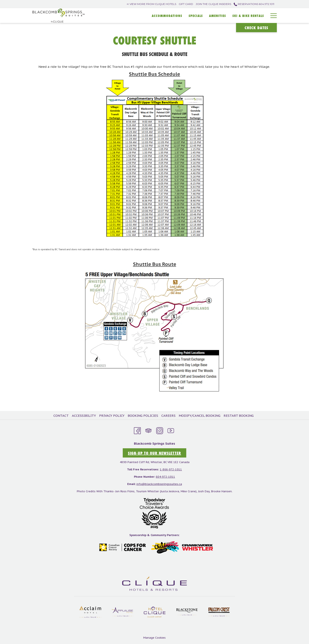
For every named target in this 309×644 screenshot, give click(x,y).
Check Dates (256, 28)
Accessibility (84, 416)
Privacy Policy (112, 416)
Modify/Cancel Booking (200, 416)
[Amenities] (218, 16)
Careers (168, 416)
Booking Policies (143, 416)
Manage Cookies (154, 638)
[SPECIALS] (196, 16)
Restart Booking (239, 416)
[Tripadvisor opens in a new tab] (148, 430)
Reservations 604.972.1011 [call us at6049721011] (254, 4)
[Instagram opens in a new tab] (160, 430)
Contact (61, 416)
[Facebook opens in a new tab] (137, 430)
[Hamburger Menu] (272, 16)
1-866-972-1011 (171, 469)
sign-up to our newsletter (154, 453)
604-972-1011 (165, 477)
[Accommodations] (167, 16)
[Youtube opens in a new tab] (171, 430)
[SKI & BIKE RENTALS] (248, 16)
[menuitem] (62, 416)
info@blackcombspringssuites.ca (159, 484)
